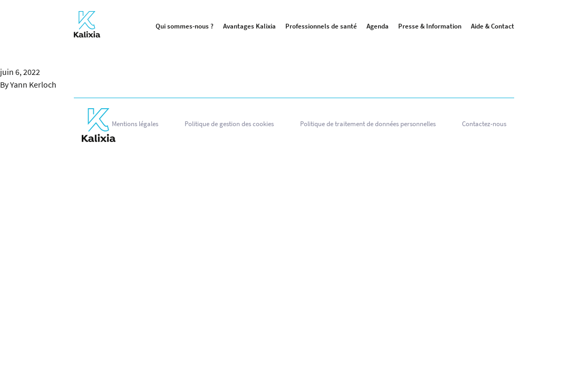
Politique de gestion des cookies (229, 124)
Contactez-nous (484, 124)
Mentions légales (135, 124)
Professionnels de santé (321, 26)
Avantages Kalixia (249, 26)
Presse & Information (430, 26)
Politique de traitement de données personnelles (368, 124)
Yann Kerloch (33, 84)
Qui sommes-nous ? (185, 26)
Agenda (378, 26)
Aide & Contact (493, 26)
